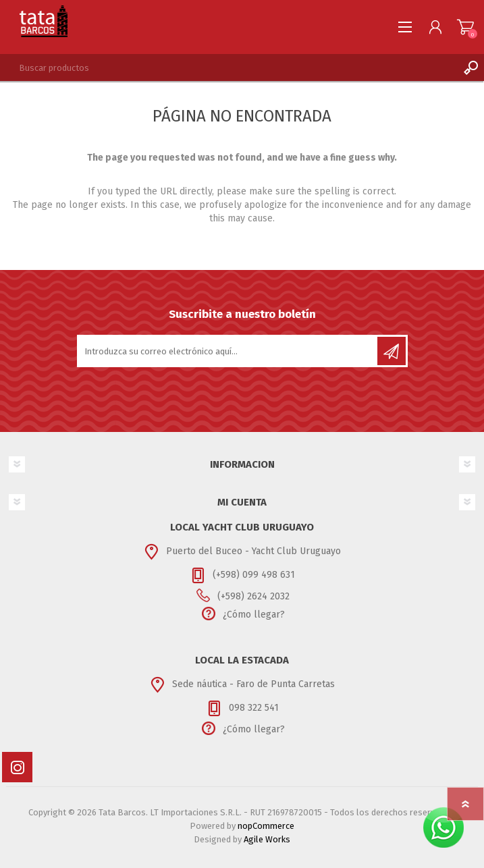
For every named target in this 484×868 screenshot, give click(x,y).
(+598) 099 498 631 (254, 575)
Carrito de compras (465, 27)
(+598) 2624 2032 (253, 596)
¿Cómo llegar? (254, 615)
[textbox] (228, 67)
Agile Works (267, 839)
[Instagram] (17, 767)
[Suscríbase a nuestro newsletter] (228, 351)
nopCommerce (266, 826)
